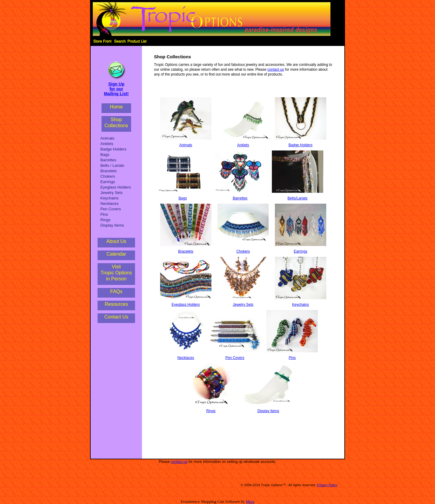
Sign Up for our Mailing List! (116, 89)
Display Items (112, 225)
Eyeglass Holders (116, 187)
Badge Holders (113, 149)
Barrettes (108, 160)
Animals (107, 138)
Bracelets (108, 171)
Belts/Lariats (298, 198)
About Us (116, 241)
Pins (104, 214)
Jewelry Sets (111, 193)
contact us (276, 69)
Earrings (108, 182)
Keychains (109, 198)
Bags (105, 155)
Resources (116, 304)
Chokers (108, 176)
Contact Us (116, 317)
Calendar (116, 254)
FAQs (116, 291)
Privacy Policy (327, 485)
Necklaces (109, 204)
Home (116, 107)
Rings (105, 220)
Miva (250, 501)
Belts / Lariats (112, 165)
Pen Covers (111, 209)
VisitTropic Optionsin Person (116, 273)
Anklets (107, 144)
